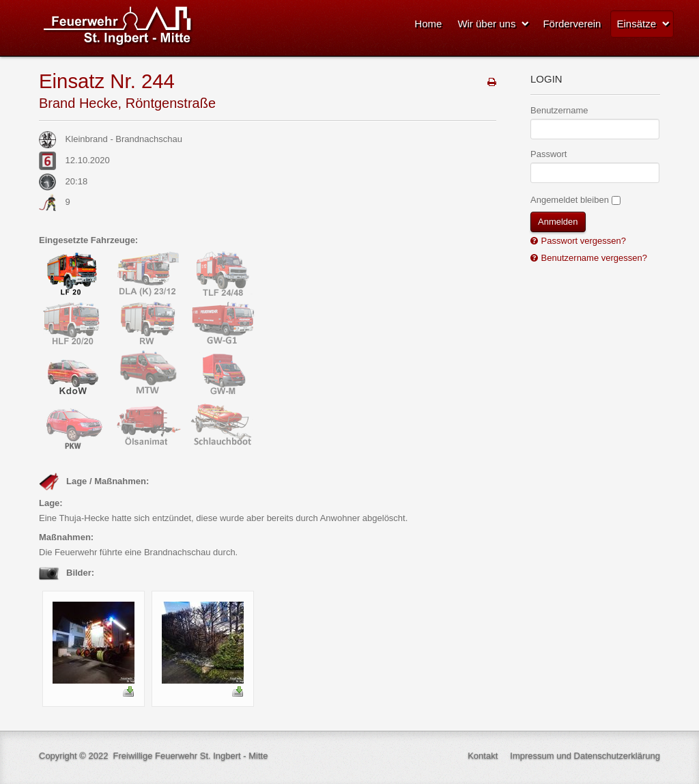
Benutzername (559, 110)
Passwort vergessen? (582, 241)
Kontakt (483, 756)
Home (428, 24)
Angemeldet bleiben (570, 200)
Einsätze (636, 24)
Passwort (548, 154)
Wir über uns (486, 24)
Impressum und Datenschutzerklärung (585, 756)
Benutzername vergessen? (593, 258)
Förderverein (572, 24)
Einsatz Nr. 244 (107, 81)
